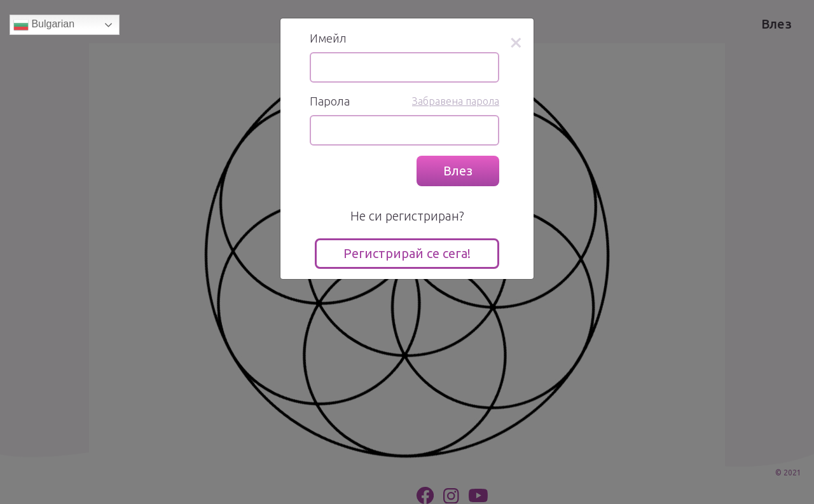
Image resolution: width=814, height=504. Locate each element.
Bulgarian (44, 25)
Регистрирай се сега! (407, 253)
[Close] (516, 41)
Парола (330, 101)
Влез (458, 171)
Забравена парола (456, 101)
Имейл (328, 38)
